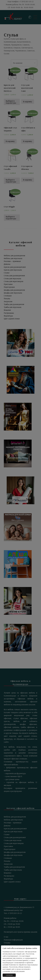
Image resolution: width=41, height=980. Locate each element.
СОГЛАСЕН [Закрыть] (9, 975)
